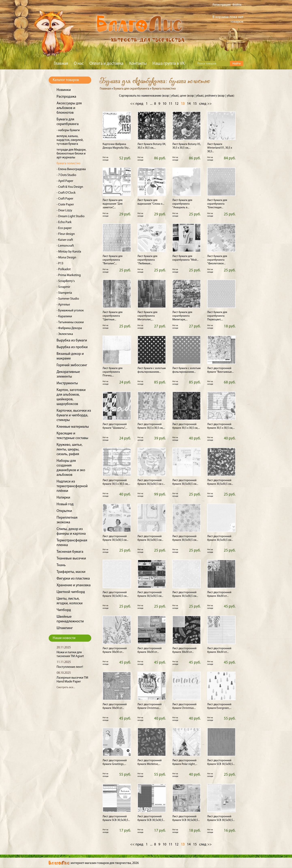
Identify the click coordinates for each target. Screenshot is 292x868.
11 (171, 104)
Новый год (65, 504)
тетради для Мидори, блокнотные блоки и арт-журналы (71, 154)
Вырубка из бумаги (72, 341)
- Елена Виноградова (71, 169)
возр (166, 96)
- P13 (60, 263)
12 (177, 104)
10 (164, 104)
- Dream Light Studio (71, 216)
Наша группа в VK (169, 64)
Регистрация (222, 5)
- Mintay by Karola (69, 252)
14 (189, 104)
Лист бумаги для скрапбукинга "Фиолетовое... (217, 260)
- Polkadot (64, 269)
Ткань (61, 565)
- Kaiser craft (65, 240)
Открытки (64, 511)
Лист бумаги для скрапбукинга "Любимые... (147, 260)
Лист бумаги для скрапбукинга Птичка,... (113, 372)
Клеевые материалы (73, 427)
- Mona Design (66, 258)
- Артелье (63, 305)
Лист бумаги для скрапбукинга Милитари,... (182, 316)
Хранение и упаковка (74, 585)
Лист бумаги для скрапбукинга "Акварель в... (182, 204)
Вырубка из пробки (72, 347)
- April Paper (65, 181)
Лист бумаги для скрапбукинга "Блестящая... (217, 204)
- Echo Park (64, 222)
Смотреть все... (66, 687)
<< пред (137, 104)
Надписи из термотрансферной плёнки (72, 486)
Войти (237, 5)
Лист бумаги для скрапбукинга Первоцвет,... (217, 316)
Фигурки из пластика (73, 579)
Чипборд (64, 610)
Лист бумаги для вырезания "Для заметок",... (113, 204)
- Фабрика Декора (69, 328)
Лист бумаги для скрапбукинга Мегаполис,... (147, 316)
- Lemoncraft (65, 246)
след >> (205, 104)
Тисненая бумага (70, 552)
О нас (79, 64)
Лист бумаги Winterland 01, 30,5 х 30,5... (220, 148)
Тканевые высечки (71, 559)
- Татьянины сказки (70, 322)
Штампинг (65, 628)
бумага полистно (69, 163)
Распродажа (66, 97)
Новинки (64, 90)
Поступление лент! (70, 667)
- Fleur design (66, 234)
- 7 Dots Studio (66, 175)
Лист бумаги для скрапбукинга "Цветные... (113, 316)
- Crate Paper (65, 205)
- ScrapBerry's (66, 281)
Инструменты (67, 383)
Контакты (138, 64)
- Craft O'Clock (66, 193)
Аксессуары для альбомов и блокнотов (69, 108)
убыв (174, 96)
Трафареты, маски (71, 572)
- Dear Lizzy (64, 211)
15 (195, 104)
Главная (61, 64)
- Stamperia (64, 293)
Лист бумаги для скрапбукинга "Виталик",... (113, 260)
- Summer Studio (68, 299)
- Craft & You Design (70, 187)
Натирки (63, 498)
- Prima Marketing (69, 275)
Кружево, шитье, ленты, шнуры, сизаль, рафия (70, 450)
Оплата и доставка (106, 64)
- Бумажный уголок (70, 311)
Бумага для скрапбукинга (131, 89)
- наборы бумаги (68, 130)
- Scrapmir (63, 287)
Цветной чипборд (71, 592)
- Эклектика (65, 334)
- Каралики (64, 316)
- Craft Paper (65, 199)
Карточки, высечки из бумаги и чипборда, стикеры (74, 415)
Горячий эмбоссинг (72, 365)
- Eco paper (64, 228)
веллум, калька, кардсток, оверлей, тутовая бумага (70, 140)
